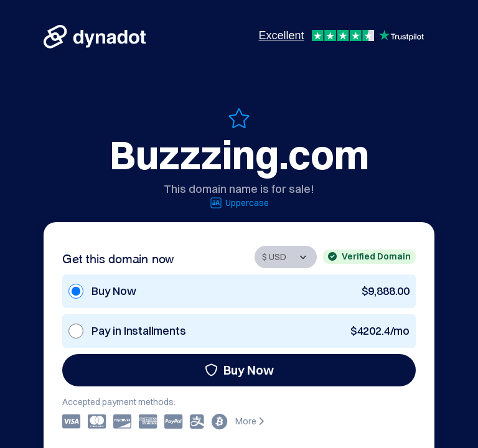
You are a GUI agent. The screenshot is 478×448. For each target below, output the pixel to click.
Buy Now (239, 370)
